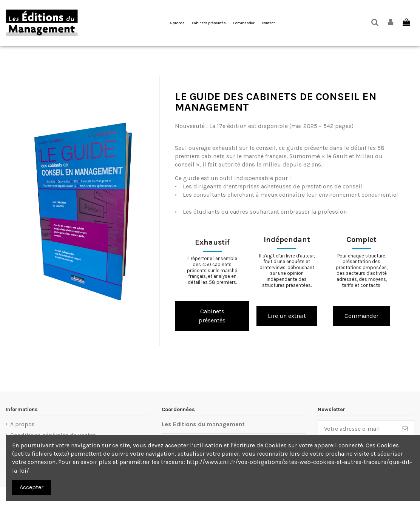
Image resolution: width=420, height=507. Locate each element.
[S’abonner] (405, 429)
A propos (22, 424)
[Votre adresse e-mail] (357, 429)
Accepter (32, 487)
